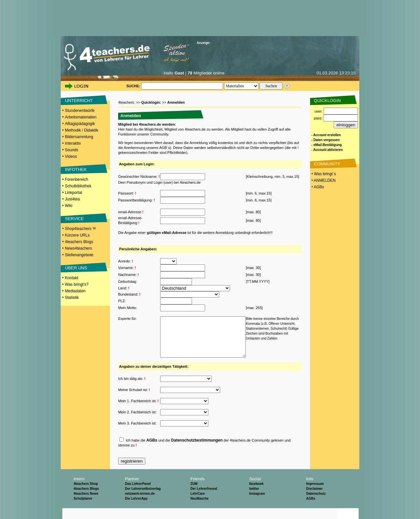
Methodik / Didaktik (82, 130)
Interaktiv (73, 143)
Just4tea (72, 199)
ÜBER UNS (76, 268)
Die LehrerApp (136, 509)
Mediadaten (75, 291)
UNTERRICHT (79, 101)
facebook (256, 495)
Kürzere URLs (77, 235)
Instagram (257, 504)
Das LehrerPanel (138, 495)
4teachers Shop (86, 495)
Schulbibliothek (78, 186)
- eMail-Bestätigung (326, 145)
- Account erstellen (326, 135)
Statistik (72, 298)
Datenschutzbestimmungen (197, 451)
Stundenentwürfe (80, 111)
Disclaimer (315, 499)
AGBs (152, 451)
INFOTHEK (76, 169)
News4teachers (79, 248)
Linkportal (73, 193)
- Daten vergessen (325, 140)
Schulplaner (83, 509)
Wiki (69, 206)
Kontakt (72, 278)
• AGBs (317, 187)
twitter (254, 499)
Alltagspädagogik (80, 124)
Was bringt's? (77, 284)
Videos (71, 156)
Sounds (72, 150)
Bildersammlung (79, 137)
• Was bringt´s (323, 174)
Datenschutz (316, 504)
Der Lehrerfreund (204, 499)
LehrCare (198, 504)
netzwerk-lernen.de (140, 504)
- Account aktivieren (327, 150)
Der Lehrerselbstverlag (143, 499)
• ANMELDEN (323, 180)
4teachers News (86, 504)
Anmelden (176, 102)
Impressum (315, 495)
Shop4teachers (80, 229)
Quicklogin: (152, 102)
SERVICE (74, 219)
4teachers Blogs (79, 242)
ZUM (194, 495)
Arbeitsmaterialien (81, 117)
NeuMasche (199, 509)
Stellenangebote (79, 255)
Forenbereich (77, 179)
